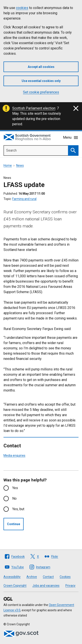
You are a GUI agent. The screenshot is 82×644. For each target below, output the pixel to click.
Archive (32, 577)
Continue (14, 524)
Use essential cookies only (41, 81)
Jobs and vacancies (46, 586)
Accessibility (12, 577)
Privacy (70, 586)
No (14, 498)
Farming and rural (24, 199)
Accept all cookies (41, 67)
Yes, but (18, 509)
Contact (48, 577)
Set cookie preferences (41, 92)
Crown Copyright (15, 586)
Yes (15, 488)
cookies (22, 8)
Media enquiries (14, 455)
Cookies (65, 577)
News (20, 165)
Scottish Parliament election (34, 108)
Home (8, 165)
